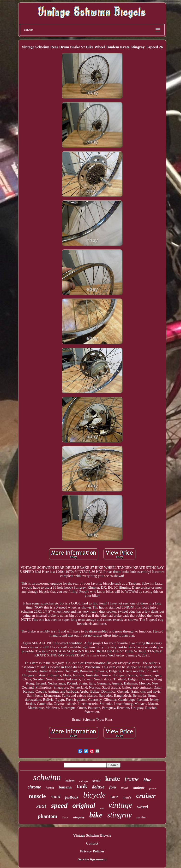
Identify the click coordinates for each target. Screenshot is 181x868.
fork (113, 787)
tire (102, 808)
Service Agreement (92, 859)
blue (147, 780)
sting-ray (79, 817)
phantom (48, 816)
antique (139, 788)
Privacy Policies (92, 851)
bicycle (94, 795)
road (56, 796)
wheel (142, 807)
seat (41, 806)
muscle (37, 796)
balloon (70, 781)
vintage (120, 805)
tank (82, 786)
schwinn (47, 778)
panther (141, 817)
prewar (153, 788)
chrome (34, 787)
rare (114, 797)
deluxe (98, 787)
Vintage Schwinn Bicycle (92, 835)
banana (65, 787)
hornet (50, 788)
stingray (120, 815)
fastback (72, 797)
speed (59, 805)
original (84, 805)
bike (96, 815)
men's (127, 797)
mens (125, 788)
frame (132, 779)
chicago (83, 781)
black (65, 817)
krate (112, 779)
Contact (92, 843)
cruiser (146, 796)
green (96, 780)
